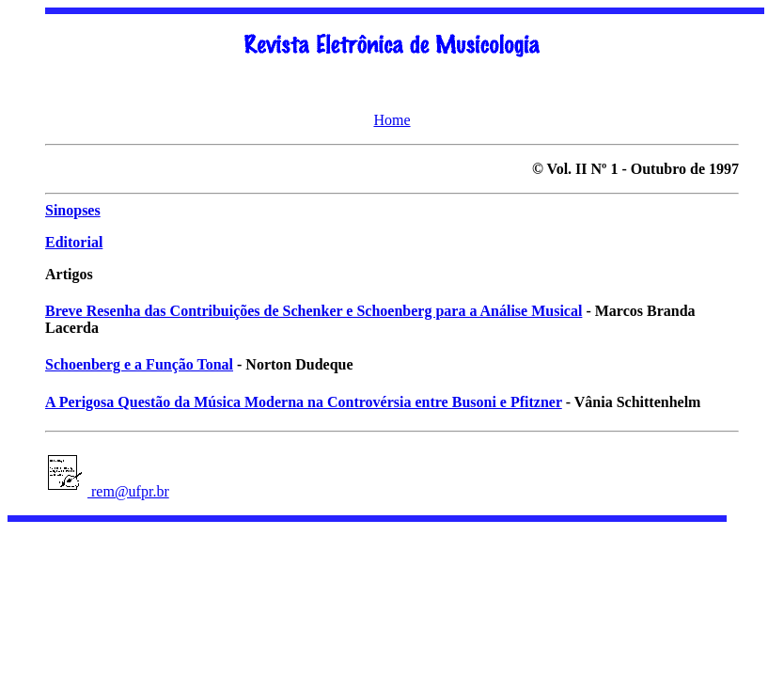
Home (392, 120)
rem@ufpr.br (128, 491)
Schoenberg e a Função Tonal (139, 364)
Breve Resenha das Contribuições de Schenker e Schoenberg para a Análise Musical (314, 311)
